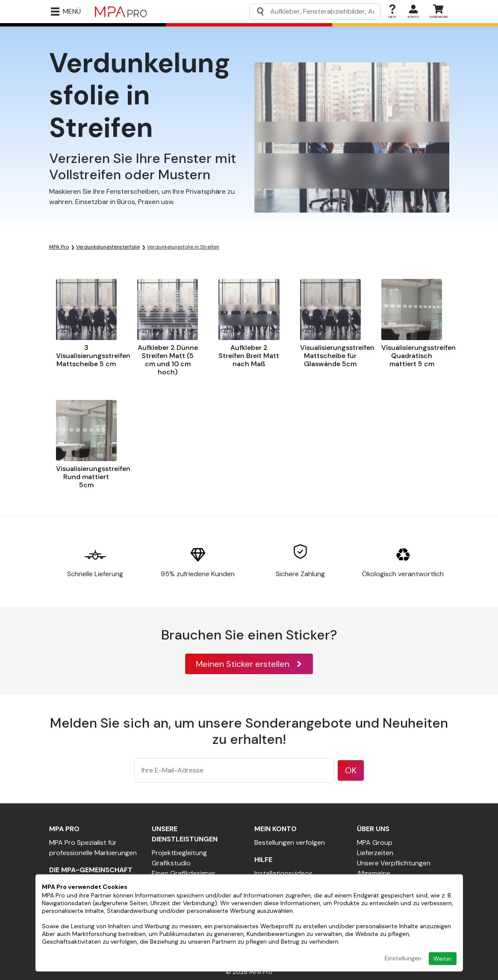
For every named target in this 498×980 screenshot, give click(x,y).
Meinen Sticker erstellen (249, 664)
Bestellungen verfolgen (290, 842)
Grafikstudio (171, 863)
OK (351, 770)
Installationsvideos (283, 873)
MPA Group (375, 842)
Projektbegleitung (179, 853)
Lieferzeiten (375, 853)
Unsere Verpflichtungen (394, 863)
